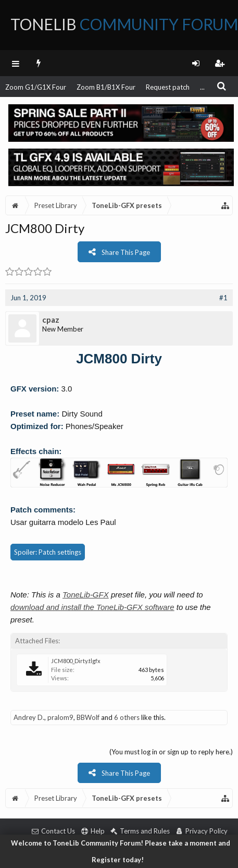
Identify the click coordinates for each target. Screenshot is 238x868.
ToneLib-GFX (86, 595)
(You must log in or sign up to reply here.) (171, 752)
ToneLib (124, 24)
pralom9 (60, 717)
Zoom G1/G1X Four (36, 87)
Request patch (168, 87)
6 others (127, 717)
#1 (223, 298)
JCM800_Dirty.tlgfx (76, 661)
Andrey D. (29, 717)
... (202, 87)
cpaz (51, 320)
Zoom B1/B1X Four (106, 87)
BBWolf (88, 717)
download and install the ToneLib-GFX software (92, 607)
